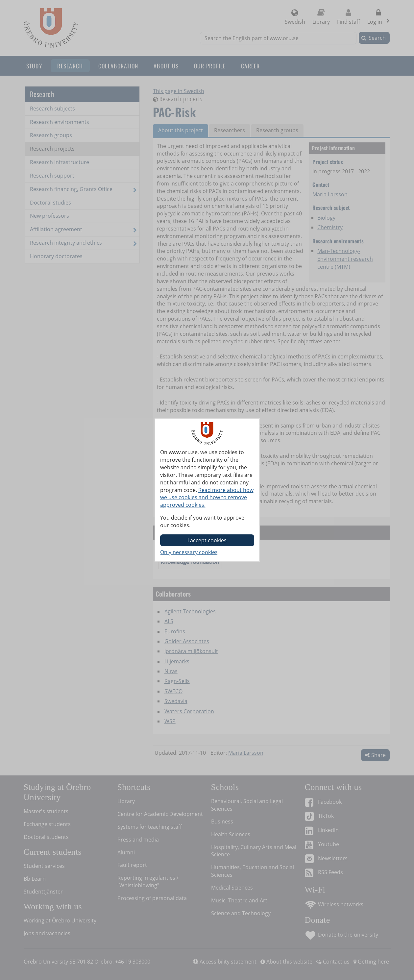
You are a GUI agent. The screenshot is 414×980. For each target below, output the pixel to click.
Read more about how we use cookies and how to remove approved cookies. (207, 498)
